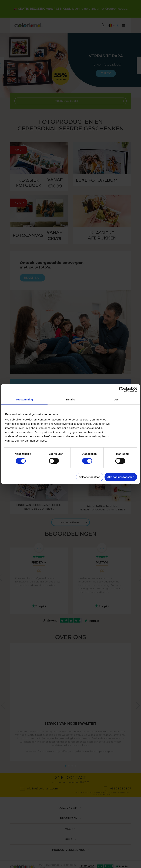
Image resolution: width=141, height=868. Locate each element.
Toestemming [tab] (25, 399)
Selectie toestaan (90, 477)
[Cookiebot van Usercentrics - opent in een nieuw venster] (122, 389)
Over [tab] (117, 399)
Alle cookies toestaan (121, 477)
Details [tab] (70, 399)
